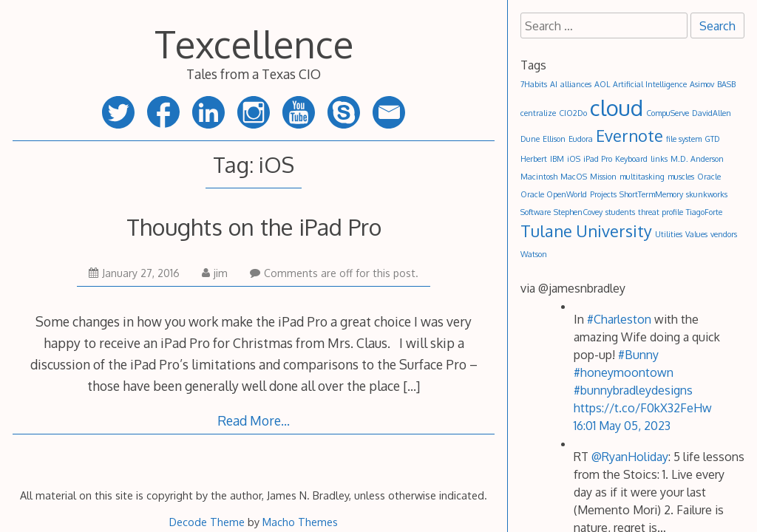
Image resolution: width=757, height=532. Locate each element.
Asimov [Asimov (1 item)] (702, 84)
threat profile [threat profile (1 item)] (661, 212)
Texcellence (254, 44)
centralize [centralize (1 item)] (538, 113)
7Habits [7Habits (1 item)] (534, 84)
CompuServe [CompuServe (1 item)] (668, 113)
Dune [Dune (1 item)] (530, 139)
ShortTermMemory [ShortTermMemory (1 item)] (651, 194)
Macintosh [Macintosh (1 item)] (539, 177)
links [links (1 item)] (659, 159)
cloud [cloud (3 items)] (617, 108)
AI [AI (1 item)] (554, 84)
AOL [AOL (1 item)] (602, 84)
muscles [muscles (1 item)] (681, 177)
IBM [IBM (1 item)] (557, 159)
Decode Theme (207, 522)
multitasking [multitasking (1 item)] (642, 177)
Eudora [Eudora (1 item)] (581, 139)
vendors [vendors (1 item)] (724, 234)
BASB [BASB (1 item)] (726, 84)
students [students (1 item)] (620, 212)
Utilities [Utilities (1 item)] (669, 234)
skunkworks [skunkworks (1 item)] (707, 194)
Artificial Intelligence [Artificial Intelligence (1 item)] (650, 84)
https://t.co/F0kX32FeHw (643, 408)
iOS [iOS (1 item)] (574, 159)
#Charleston (619, 319)
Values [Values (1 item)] (696, 234)
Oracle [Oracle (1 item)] (709, 177)
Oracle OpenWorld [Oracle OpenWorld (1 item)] (554, 194)
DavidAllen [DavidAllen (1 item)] (712, 113)
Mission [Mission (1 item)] (603, 177)
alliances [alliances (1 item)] (576, 84)
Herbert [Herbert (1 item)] (534, 159)
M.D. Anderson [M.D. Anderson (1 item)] (697, 159)
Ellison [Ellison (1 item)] (554, 139)
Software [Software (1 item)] (536, 212)
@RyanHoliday (630, 457)
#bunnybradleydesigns (633, 390)
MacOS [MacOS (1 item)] (574, 177)
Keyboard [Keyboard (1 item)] (631, 159)
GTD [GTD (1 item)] (712, 139)
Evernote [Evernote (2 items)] (629, 136)
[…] (411, 386)
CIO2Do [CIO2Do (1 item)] (573, 113)
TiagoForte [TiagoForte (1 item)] (704, 212)
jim (215, 273)
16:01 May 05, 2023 (622, 426)
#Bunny (638, 355)
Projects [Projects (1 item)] (603, 194)
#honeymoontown (624, 372)
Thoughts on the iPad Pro (254, 226)
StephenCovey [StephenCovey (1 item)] (578, 212)
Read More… (254, 420)
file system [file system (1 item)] (684, 139)
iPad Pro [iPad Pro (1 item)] (598, 159)
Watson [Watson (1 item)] (534, 254)
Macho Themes (300, 522)
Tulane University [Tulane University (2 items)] (586, 231)
